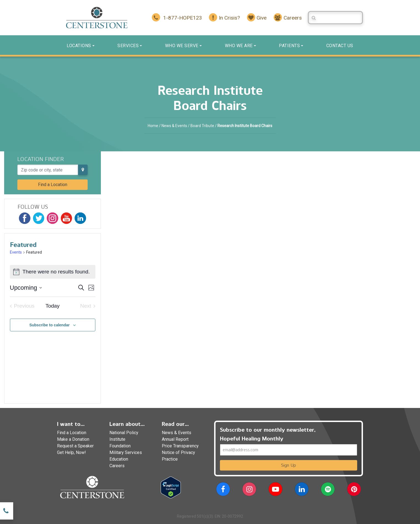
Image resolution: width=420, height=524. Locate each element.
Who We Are (239, 46)
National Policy (124, 433)
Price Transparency (180, 446)
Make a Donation (73, 439)
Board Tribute (202, 126)
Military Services (126, 452)
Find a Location (53, 185)
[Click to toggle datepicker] (26, 288)
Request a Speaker (75, 446)
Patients (289, 46)
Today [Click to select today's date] (52, 306)
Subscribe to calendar (49, 325)
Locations (79, 46)
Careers (117, 466)
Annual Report (175, 439)
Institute (117, 439)
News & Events (174, 126)
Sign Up (289, 465)
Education (119, 459)
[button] (223, 490)
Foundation (120, 446)
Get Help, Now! (72, 452)
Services (128, 46)
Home (153, 126)
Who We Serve (182, 46)
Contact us (340, 46)
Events (16, 252)
